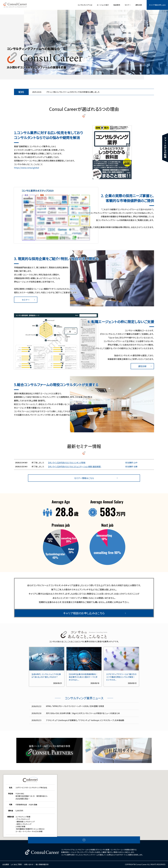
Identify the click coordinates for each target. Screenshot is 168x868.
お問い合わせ (29, 864)
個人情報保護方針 (42, 864)
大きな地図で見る (22, 798)
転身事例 (117, 5)
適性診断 (139, 5)
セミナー (128, 5)
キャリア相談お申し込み (157, 5)
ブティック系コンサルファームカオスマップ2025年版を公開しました (73, 92)
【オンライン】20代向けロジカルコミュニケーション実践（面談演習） (75, 466)
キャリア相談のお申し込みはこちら (84, 613)
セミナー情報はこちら (84, 478)
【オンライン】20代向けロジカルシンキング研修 (67, 463)
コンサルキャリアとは (85, 5)
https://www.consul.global (26, 168)
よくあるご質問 (16, 864)
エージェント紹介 (103, 5)
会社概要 (6, 864)
